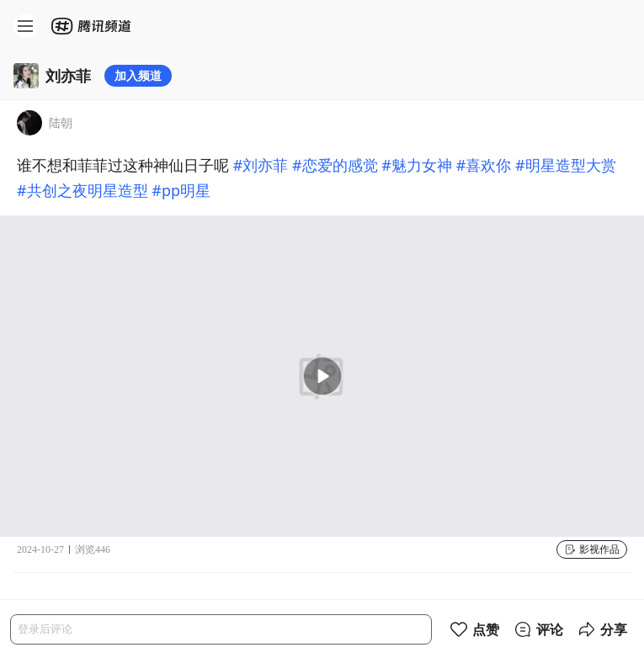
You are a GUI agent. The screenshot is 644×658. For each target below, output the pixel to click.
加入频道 (138, 75)
